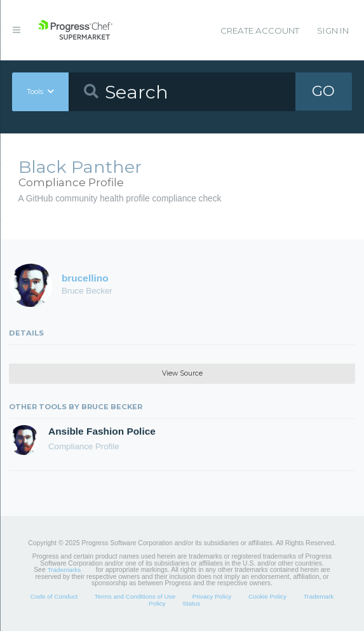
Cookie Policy (267, 596)
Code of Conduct (54, 596)
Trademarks (64, 570)
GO (323, 92)
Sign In (333, 31)
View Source (182, 373)
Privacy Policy (212, 596)
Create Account (260, 31)
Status (191, 603)
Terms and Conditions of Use (135, 596)
